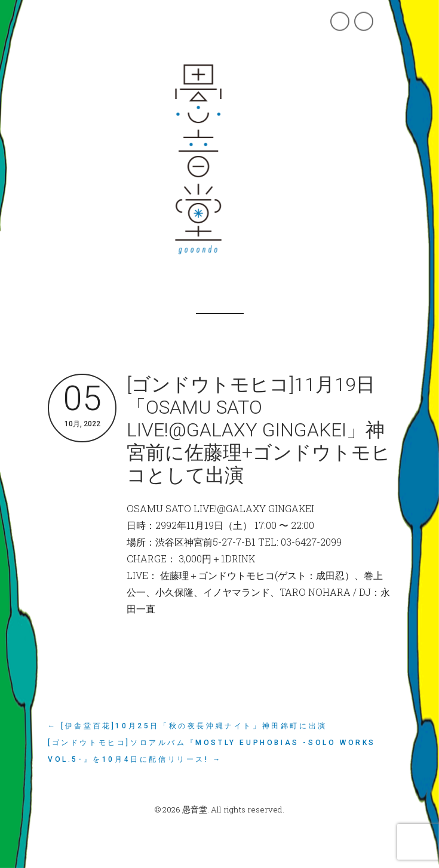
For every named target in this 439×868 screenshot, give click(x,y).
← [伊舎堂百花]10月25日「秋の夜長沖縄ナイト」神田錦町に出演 (188, 726)
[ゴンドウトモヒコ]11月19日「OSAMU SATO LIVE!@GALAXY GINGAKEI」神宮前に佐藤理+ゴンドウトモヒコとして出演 (259, 430)
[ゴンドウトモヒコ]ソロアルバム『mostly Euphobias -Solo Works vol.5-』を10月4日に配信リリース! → (212, 751)
